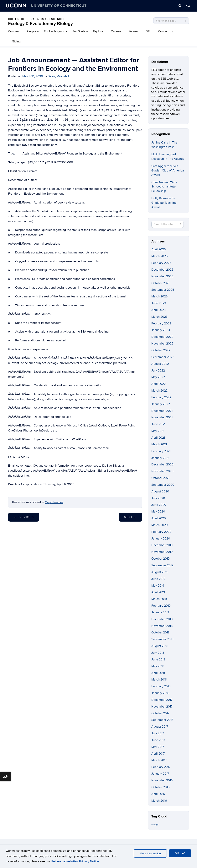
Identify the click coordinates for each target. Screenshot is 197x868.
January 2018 (160, 693)
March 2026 (159, 256)
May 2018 (158, 666)
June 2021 (158, 424)
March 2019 (159, 599)
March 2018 (159, 680)
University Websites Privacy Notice (75, 861)
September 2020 (163, 485)
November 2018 (162, 626)
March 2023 (159, 317)
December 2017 (162, 700)
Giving (16, 41)
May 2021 (158, 431)
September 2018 (162, 639)
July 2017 (158, 733)
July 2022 (158, 371)
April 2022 (158, 384)
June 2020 (159, 505)
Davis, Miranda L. (59, 76)
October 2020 (161, 478)
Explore (98, 31)
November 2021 (162, 417)
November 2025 (162, 276)
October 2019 (160, 559)
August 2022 (160, 364)
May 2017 (158, 747)
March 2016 (159, 801)
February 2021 (161, 451)
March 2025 (159, 296)
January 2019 (160, 612)
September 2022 (163, 357)
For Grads (79, 31)
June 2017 (158, 740)
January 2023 (161, 330)
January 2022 (161, 404)
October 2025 (161, 283)
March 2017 (159, 760)
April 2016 (158, 794)
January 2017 (160, 774)
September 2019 (162, 565)
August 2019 (160, 572)
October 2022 (161, 350)
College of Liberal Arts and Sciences (36, 19)
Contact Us (166, 31)
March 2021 (159, 444)
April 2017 (158, 754)
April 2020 (159, 518)
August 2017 (160, 727)
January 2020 (161, 539)
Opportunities (54, 502)
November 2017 (162, 707)
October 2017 (160, 713)
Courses (14, 31)
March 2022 (159, 391)
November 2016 (162, 780)
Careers (116, 31)
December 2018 (162, 619)
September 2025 (163, 290)
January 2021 (160, 458)
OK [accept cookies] (180, 853)
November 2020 (162, 471)
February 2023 (161, 323)
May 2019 (158, 586)
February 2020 (161, 532)
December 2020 (162, 464)
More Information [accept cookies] (150, 853)
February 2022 (161, 397)
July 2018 (158, 653)
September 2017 (162, 720)
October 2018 (160, 632)
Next (130, 517)
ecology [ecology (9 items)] (155, 825)
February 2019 (161, 606)
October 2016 (160, 787)
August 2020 (160, 491)
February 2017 (161, 767)
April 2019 (158, 592)
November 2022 (162, 344)
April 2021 (158, 438)
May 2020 (158, 512)
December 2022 (162, 337)
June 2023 (159, 303)
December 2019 (162, 545)
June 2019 (158, 579)
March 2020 (160, 525)
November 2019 (162, 552)
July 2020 (158, 498)
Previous (24, 517)
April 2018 (158, 673)
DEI (148, 31)
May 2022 (158, 377)
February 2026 (161, 263)
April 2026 (158, 249)
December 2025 (162, 270)
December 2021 (162, 411)
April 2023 (158, 310)
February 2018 (161, 686)
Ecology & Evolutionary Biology (40, 24)
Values (134, 31)
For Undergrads (54, 31)
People (31, 31)
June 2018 (158, 659)
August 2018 (160, 646)
